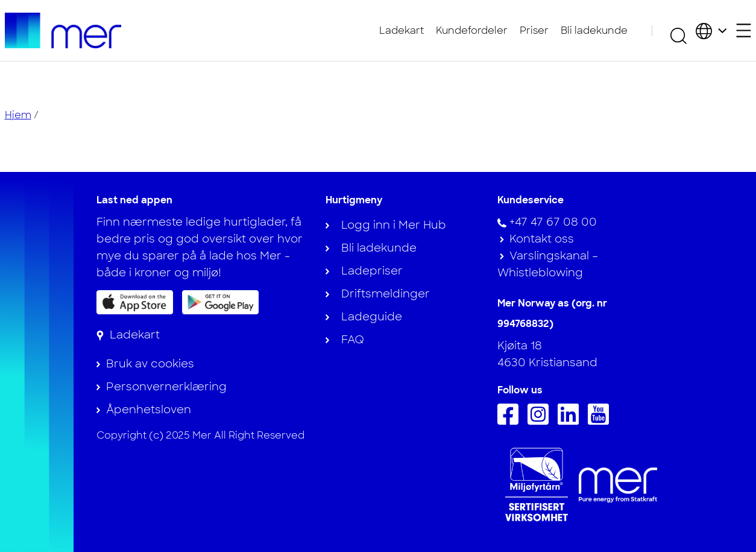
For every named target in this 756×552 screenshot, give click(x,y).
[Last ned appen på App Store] (135, 302)
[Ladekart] (128, 335)
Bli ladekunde (594, 30)
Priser (534, 30)
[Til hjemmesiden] (63, 30)
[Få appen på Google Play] (220, 302)
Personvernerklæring (166, 387)
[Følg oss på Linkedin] (571, 421)
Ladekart (402, 30)
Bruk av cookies (150, 364)
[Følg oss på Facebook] (511, 421)
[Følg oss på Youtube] (601, 421)
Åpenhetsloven (149, 410)
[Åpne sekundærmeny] (744, 30)
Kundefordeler (472, 30)
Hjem (18, 115)
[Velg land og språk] (711, 30)
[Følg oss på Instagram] (541, 421)
